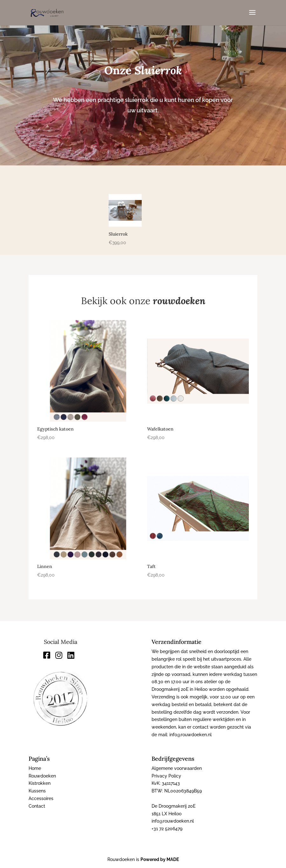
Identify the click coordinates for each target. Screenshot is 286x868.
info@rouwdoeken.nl (173, 821)
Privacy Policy (166, 776)
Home (35, 768)
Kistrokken (40, 783)
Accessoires (41, 798)
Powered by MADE (160, 859)
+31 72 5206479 (167, 829)
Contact (37, 806)
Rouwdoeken (42, 776)
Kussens (37, 791)
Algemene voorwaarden (177, 768)
